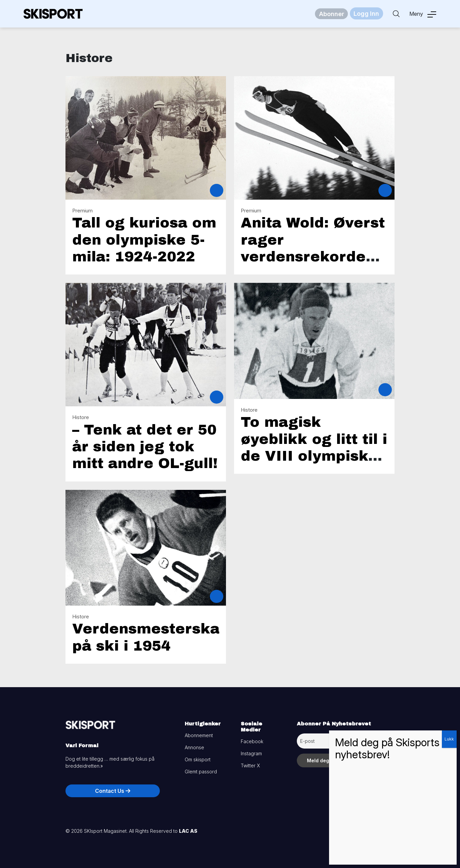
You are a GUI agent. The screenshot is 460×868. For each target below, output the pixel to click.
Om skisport (198, 759)
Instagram (251, 753)
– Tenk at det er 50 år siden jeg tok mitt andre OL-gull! (145, 447)
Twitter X (250, 765)
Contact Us (113, 791)
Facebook (252, 741)
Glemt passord (201, 772)
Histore (81, 417)
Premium (82, 211)
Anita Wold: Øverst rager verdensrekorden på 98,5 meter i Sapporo (313, 257)
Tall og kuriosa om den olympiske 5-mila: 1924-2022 (144, 240)
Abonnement (199, 735)
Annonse (194, 747)
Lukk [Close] (449, 739)
